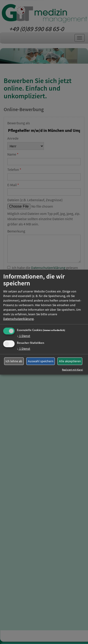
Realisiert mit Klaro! (72, 370)
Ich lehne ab (14, 361)
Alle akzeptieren (70, 361)
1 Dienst (24, 336)
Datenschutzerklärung (18, 319)
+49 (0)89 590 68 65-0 (37, 29)
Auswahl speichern (41, 361)
